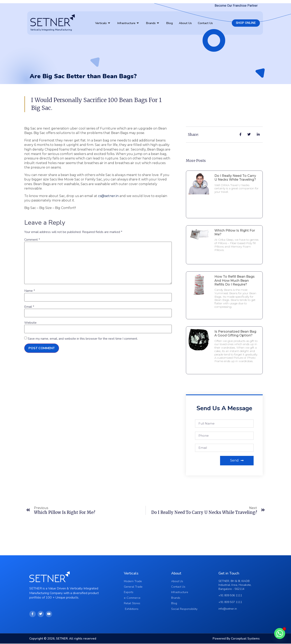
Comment (32, 240)
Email (29, 307)
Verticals (103, 23)
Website (30, 323)
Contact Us (205, 23)
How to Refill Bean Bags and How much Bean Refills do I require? (235, 280)
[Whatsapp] (280, 633)
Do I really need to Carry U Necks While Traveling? (235, 178)
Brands (153, 23)
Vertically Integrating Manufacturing (51, 30)
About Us (185, 23)
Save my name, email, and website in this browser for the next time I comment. (83, 339)
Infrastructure (129, 23)
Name (30, 291)
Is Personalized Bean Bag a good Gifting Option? (235, 333)
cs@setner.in (108, 196)
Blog (169, 23)
